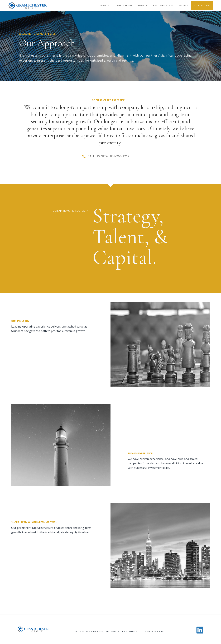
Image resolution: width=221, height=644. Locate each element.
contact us (202, 5)
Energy (142, 5)
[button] (105, 6)
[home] (27, 6)
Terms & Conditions (154, 632)
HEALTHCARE (125, 5)
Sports (183, 5)
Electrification (163, 5)
